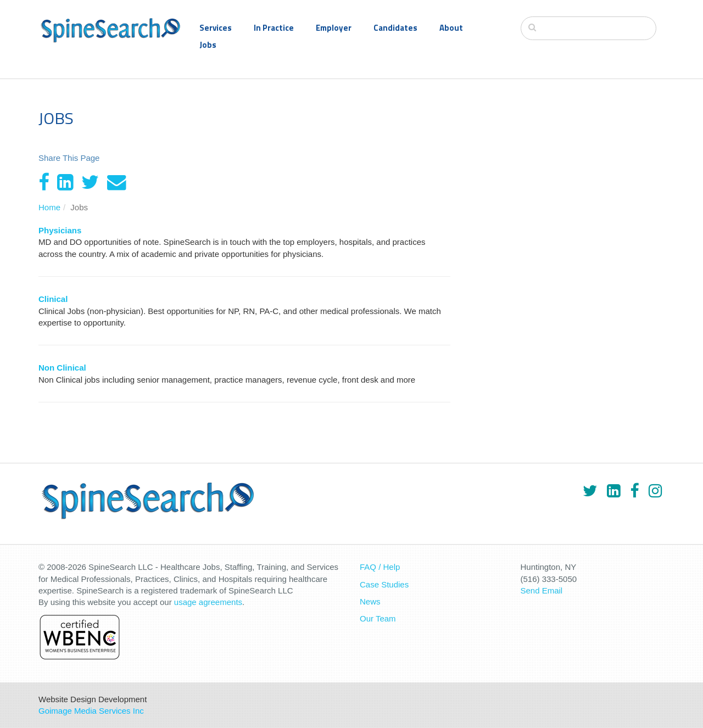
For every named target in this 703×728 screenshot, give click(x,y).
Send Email (542, 590)
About (451, 28)
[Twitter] (90, 182)
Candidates (395, 28)
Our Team (378, 618)
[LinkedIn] (65, 182)
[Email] (117, 182)
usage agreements (208, 602)
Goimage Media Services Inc (91, 711)
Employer (334, 28)
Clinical (53, 299)
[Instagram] (655, 491)
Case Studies (384, 584)
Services (216, 28)
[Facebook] (44, 182)
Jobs (208, 45)
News (370, 601)
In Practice (274, 28)
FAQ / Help (380, 567)
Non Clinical (62, 368)
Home (49, 207)
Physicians (60, 230)
